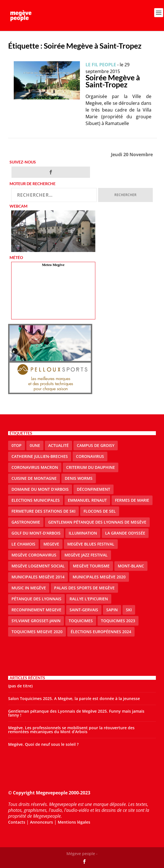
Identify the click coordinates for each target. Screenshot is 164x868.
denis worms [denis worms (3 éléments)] (79, 478)
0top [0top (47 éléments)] (17, 445)
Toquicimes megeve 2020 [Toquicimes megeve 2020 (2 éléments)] (37, 632)
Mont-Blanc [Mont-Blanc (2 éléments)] (131, 566)
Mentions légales (74, 822)
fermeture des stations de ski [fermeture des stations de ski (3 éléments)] (43, 511)
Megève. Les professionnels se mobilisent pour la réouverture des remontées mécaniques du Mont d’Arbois (71, 730)
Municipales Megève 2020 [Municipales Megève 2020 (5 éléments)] (99, 577)
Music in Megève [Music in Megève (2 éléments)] (29, 588)
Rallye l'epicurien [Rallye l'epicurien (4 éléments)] (89, 599)
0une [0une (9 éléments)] (35, 445)
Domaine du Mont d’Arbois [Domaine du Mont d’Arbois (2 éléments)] (40, 489)
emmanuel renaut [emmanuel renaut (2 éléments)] (87, 500)
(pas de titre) (20, 686)
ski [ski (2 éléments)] (129, 610)
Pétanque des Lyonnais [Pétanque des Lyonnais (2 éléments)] (36, 599)
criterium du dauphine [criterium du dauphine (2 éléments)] (91, 467)
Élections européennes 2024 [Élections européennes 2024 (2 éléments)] (101, 632)
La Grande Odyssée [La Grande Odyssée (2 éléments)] (125, 533)
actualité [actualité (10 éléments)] (58, 445)
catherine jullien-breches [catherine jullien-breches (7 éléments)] (40, 456)
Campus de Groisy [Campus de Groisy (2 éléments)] (96, 445)
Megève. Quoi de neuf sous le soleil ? (43, 744)
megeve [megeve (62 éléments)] (51, 544)
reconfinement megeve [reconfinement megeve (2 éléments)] (36, 610)
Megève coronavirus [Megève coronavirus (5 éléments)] (34, 555)
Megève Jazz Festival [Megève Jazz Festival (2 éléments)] (86, 555)
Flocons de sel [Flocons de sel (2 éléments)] (100, 511)
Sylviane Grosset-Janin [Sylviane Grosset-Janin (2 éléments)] (36, 621)
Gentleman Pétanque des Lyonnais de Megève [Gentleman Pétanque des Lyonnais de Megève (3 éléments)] (97, 522)
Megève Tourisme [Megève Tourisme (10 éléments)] (91, 566)
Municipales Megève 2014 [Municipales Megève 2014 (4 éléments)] (38, 577)
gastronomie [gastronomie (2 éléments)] (26, 522)
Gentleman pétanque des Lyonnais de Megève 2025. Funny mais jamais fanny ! (76, 713)
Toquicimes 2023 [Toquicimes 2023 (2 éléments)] (118, 621)
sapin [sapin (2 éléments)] (112, 610)
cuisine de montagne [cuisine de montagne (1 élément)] (34, 478)
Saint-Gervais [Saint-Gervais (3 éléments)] (84, 610)
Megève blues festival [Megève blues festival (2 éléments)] (91, 544)
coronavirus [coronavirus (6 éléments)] (90, 456)
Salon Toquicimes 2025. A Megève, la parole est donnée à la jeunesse (74, 698)
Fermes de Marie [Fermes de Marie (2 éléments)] (132, 500)
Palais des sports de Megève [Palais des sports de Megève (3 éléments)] (84, 588)
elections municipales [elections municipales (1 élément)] (36, 500)
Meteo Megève (53, 265)
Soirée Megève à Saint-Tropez (113, 81)
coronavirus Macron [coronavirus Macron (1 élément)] (35, 467)
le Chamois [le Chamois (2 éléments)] (23, 544)
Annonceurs (41, 822)
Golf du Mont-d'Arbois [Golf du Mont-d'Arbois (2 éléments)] (36, 533)
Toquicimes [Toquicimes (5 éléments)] (81, 621)
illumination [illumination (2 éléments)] (83, 533)
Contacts (17, 822)
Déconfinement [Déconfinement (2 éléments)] (93, 489)
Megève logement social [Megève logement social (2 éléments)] (38, 566)
